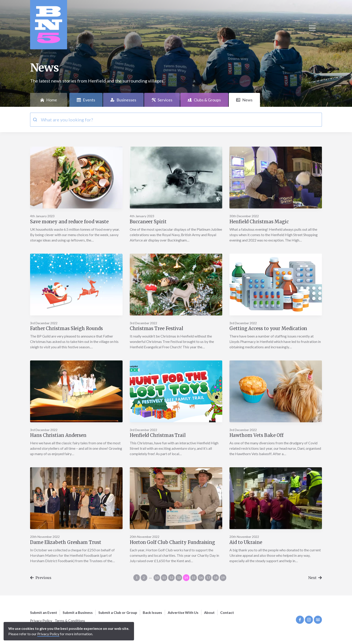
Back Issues (152, 612)
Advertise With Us (183, 612)
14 (186, 578)
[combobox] (176, 120)
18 (216, 578)
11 (164, 578)
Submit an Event (44, 612)
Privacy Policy (41, 621)
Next (315, 578)
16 (201, 578)
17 (208, 578)
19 (223, 578)
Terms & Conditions (70, 621)
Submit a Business (78, 612)
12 (172, 578)
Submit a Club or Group (118, 612)
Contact (227, 612)
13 (179, 578)
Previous (41, 578)
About (209, 612)
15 (194, 578)
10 (157, 578)
